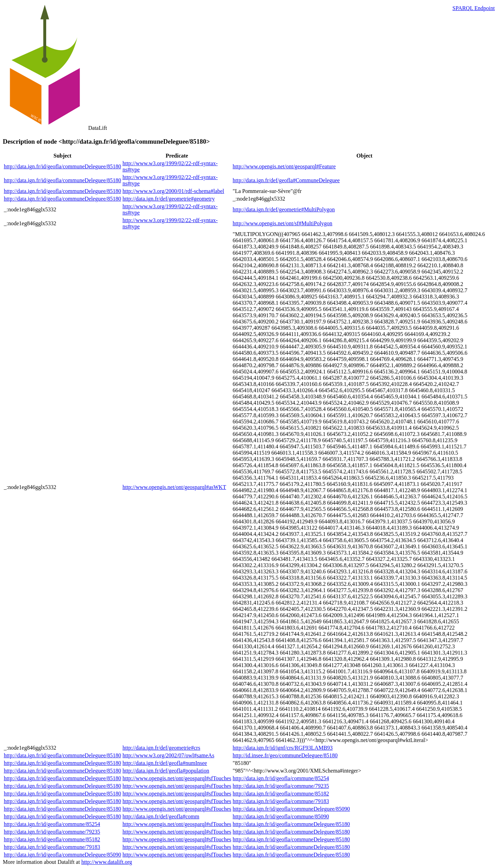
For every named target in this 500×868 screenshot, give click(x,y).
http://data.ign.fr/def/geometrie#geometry (169, 199)
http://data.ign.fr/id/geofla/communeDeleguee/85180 (62, 166)
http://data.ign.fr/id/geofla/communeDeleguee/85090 (291, 809)
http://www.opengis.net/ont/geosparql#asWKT (174, 487)
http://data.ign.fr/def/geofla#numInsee (165, 763)
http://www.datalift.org (107, 862)
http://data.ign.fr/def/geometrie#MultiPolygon (284, 209)
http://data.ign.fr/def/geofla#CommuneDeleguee (286, 180)
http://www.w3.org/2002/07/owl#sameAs (168, 755)
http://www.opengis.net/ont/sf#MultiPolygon (282, 223)
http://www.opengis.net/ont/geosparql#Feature (284, 166)
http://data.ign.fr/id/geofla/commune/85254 (281, 778)
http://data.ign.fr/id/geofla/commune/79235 (281, 786)
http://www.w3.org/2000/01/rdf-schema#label (173, 191)
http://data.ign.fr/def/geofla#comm (161, 816)
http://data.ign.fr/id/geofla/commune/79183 (281, 801)
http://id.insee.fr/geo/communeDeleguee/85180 (285, 755)
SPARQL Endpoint (474, 8)
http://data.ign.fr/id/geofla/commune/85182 (281, 794)
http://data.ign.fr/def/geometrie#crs (161, 748)
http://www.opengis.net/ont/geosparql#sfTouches (177, 778)
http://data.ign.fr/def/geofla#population (166, 771)
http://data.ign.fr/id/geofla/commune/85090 (281, 816)
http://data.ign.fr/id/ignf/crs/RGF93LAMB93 (283, 748)
